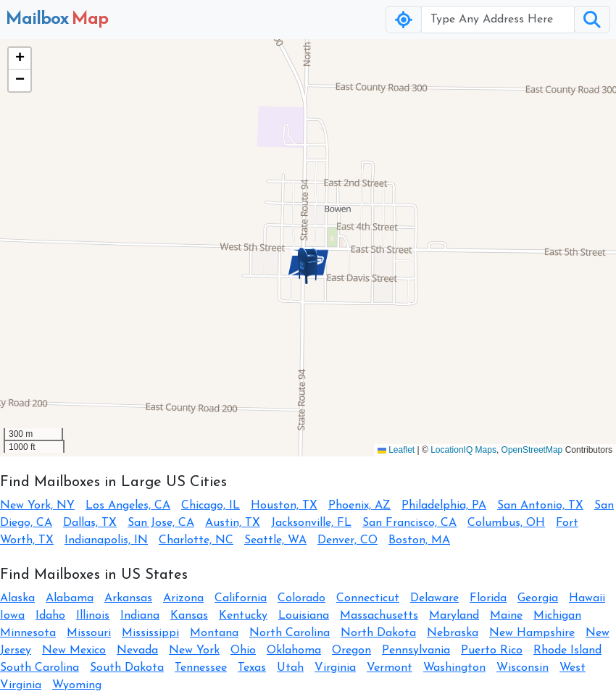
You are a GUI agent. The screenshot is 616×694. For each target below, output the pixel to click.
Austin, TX (233, 523)
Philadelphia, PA (444, 506)
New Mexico (74, 651)
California (241, 598)
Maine (506, 616)
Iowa (12, 616)
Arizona (183, 598)
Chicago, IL (211, 506)
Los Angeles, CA (128, 506)
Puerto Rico (492, 651)
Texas (252, 668)
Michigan (557, 616)
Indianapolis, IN (106, 540)
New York (194, 651)
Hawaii (587, 598)
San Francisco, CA (409, 523)
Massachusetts (379, 616)
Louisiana (304, 616)
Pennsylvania (416, 651)
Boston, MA (419, 540)
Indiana (140, 616)
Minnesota (28, 633)
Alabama (70, 598)
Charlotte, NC (196, 540)
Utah (290, 668)
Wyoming (77, 685)
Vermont (390, 668)
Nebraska (453, 633)
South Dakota (127, 668)
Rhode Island (567, 651)
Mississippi (150, 633)
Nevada (137, 651)
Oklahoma (294, 651)
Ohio (243, 651)
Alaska (17, 598)
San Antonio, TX (540, 506)
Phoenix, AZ (359, 506)
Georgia (538, 598)
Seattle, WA (275, 540)
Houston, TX (284, 506)
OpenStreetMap (532, 450)
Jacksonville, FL (311, 523)
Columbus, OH (506, 523)
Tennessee (201, 668)
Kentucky (243, 616)
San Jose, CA (161, 523)
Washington (454, 668)
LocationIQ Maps (463, 450)
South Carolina (39, 668)
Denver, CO (347, 540)
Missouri (89, 633)
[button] (308, 266)
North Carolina (290, 633)
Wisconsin (523, 668)
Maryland (454, 616)
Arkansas (128, 598)
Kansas (189, 616)
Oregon (351, 651)
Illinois (93, 616)
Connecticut (368, 598)
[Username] (498, 20)
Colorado (301, 598)
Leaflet (396, 450)
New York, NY (37, 506)
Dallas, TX (90, 523)
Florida (488, 598)
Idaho (50, 616)
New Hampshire (532, 633)
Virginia (335, 668)
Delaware (434, 598)
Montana (214, 633)
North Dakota (378, 633)
